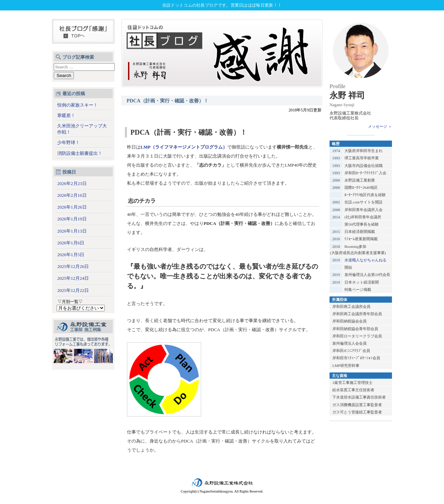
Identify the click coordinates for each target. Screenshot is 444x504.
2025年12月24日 (73, 278)
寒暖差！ (66, 115)
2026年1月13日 (72, 231)
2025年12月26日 (73, 266)
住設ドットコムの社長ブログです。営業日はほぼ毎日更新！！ (222, 5)
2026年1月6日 (71, 243)
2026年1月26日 (72, 207)
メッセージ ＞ (380, 126)
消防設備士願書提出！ (80, 153)
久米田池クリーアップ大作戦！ (82, 129)
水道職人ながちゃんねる (365, 260)
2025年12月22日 (73, 290)
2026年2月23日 (72, 183)
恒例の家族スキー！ (78, 105)
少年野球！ (69, 142)
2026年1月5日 (71, 255)
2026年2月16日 (72, 195)
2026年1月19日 (72, 219)
